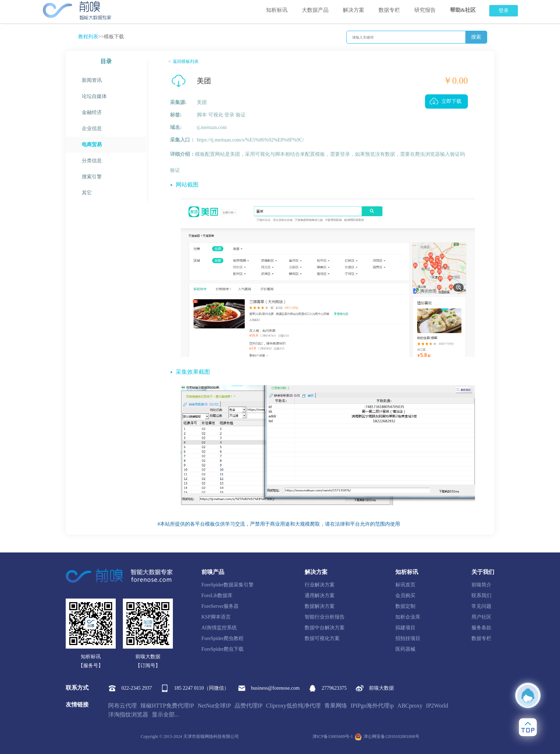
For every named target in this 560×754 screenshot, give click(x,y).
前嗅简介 (481, 585)
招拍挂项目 (408, 638)
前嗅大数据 (375, 688)
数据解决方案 (320, 606)
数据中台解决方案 (325, 628)
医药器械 (405, 649)
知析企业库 (408, 617)
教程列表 (88, 37)
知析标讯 (277, 10)
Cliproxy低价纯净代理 (293, 706)
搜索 (476, 37)
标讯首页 (405, 585)
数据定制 (405, 606)
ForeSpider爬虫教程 (222, 638)
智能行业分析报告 (325, 617)
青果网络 (336, 706)
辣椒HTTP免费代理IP (167, 706)
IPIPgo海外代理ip (372, 706)
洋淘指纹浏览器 (128, 715)
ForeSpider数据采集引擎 (227, 585)
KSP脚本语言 (216, 617)
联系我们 (481, 596)
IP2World (437, 706)
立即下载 (451, 101)
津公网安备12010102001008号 (387, 737)
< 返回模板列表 (183, 61)
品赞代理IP (249, 706)
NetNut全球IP (214, 706)
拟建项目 (405, 628)
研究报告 (425, 10)
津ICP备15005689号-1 (333, 736)
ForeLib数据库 (217, 596)
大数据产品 (315, 10)
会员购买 (405, 596)
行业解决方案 (320, 585)
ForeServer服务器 (220, 606)
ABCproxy (410, 706)
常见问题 (481, 606)
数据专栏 (389, 10)
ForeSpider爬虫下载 (222, 649)
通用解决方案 (320, 596)
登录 (504, 11)
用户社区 (481, 617)
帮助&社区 (463, 10)
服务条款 (481, 628)
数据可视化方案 (322, 638)
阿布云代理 (122, 706)
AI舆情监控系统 (219, 628)
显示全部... (165, 715)
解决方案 (354, 10)
